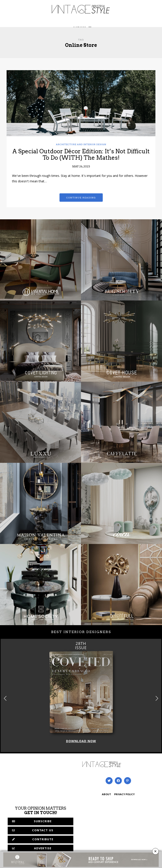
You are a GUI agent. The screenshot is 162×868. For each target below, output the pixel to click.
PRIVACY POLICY (124, 795)
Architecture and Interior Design (81, 144)
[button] (157, 698)
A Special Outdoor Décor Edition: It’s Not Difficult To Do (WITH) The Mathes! (81, 154)
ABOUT (106, 795)
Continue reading (81, 198)
